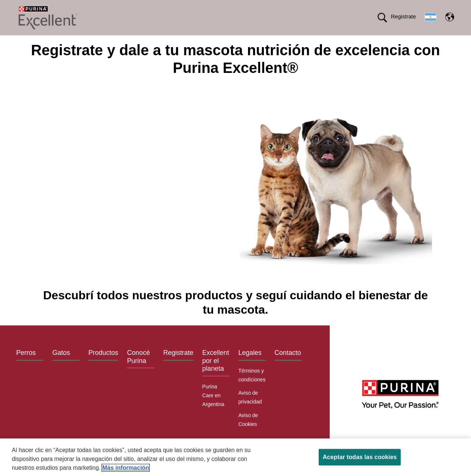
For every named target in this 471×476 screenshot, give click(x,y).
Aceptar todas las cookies (360, 457)
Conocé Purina (138, 370)
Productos (203, 42)
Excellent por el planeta (308, 42)
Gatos (61, 366)
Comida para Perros (95, 42)
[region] (235, 457)
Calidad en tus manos (374, 42)
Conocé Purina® (248, 42)
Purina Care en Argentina (213, 408)
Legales (250, 366)
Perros (26, 366)
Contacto (288, 366)
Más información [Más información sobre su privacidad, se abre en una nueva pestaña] (126, 468)
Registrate (403, 16)
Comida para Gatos (154, 42)
